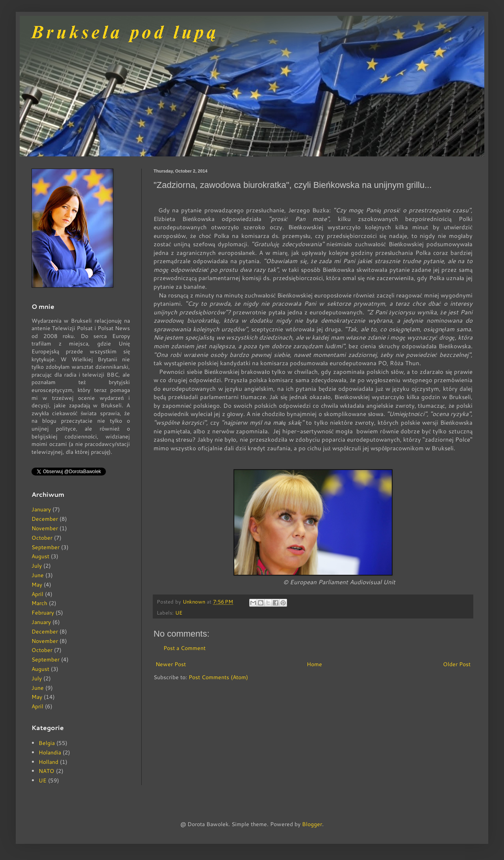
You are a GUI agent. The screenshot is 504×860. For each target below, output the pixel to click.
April (37, 594)
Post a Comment (184, 648)
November (45, 528)
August (40, 556)
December (45, 519)
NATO (46, 771)
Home (314, 664)
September (45, 547)
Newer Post (171, 664)
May (37, 585)
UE (179, 613)
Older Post (457, 664)
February (43, 613)
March (39, 603)
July (37, 566)
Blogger (312, 824)
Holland (48, 762)
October (42, 538)
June (38, 575)
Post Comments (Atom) (218, 677)
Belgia (47, 743)
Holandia (50, 752)
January (41, 509)
